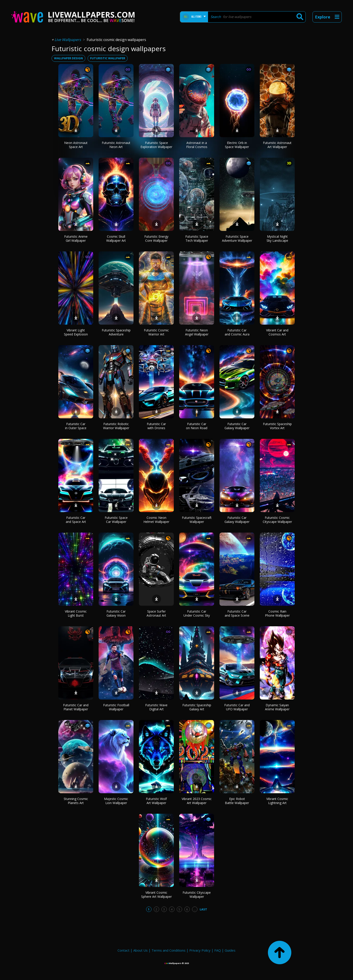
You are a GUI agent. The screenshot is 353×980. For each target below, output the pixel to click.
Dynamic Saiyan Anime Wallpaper (277, 707)
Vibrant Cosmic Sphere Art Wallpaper (156, 895)
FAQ (218, 950)
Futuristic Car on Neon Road (197, 426)
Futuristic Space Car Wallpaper (116, 520)
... (195, 909)
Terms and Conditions (169, 950)
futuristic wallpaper (108, 58)
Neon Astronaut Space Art (76, 145)
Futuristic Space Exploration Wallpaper (156, 145)
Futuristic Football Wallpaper (116, 707)
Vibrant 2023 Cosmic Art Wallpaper (197, 801)
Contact (123, 950)
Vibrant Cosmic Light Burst (76, 613)
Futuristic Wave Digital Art (156, 707)
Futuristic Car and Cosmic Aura (237, 332)
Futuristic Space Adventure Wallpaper (237, 238)
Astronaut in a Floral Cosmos (197, 145)
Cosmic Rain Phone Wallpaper (277, 613)
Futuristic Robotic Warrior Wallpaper (116, 426)
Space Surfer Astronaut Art (156, 613)
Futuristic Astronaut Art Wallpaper (277, 145)
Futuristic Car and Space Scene (237, 613)
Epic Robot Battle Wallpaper (237, 801)
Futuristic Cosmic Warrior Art (156, 332)
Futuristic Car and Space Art (76, 520)
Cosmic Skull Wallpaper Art (116, 238)
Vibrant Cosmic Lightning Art (277, 801)
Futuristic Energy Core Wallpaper (156, 238)
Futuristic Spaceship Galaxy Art (197, 707)
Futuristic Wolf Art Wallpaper (156, 801)
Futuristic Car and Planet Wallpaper (76, 707)
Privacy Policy (200, 950)
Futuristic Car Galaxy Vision (116, 613)
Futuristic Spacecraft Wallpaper (197, 520)
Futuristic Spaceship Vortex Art (277, 426)
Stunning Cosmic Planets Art (76, 801)
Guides (230, 950)
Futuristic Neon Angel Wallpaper (197, 332)
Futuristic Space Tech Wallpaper (197, 238)
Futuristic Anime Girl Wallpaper (76, 238)
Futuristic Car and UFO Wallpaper (237, 707)
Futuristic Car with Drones (156, 426)
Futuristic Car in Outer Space (76, 426)
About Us (140, 950)
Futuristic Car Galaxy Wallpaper (237, 426)
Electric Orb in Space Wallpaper (237, 145)
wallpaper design (68, 58)
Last (203, 909)
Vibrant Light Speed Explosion (76, 332)
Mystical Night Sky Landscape (277, 238)
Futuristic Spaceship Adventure (116, 332)
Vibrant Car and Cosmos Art (277, 332)
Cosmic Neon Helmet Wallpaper (156, 520)
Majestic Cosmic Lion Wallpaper (116, 801)
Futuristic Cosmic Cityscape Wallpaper (277, 520)
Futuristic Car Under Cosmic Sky (197, 613)
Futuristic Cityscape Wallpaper (197, 895)
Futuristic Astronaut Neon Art (116, 145)
